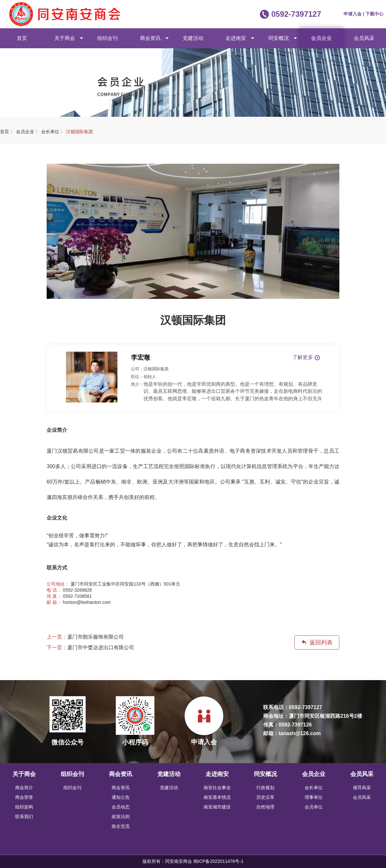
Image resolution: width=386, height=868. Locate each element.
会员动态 (121, 807)
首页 (22, 38)
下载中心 (374, 14)
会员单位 (314, 807)
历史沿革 (265, 797)
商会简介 (24, 788)
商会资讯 (150, 38)
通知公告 (121, 797)
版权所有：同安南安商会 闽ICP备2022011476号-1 (193, 861)
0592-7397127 (296, 14)
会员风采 (364, 38)
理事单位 (314, 797)
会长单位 (314, 788)
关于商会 (65, 38)
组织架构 (24, 807)
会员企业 (321, 38)
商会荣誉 (24, 797)
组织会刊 (107, 38)
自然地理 (265, 807)
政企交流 (121, 826)
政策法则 (121, 817)
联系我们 (24, 817)
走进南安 (236, 38)
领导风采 (362, 788)
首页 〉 (7, 132)
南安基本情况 (217, 797)
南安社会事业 (217, 788)
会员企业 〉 (28, 132)
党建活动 (193, 38)
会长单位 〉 (53, 132)
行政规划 (265, 788)
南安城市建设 (217, 807)
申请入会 (353, 14)
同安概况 (279, 38)
